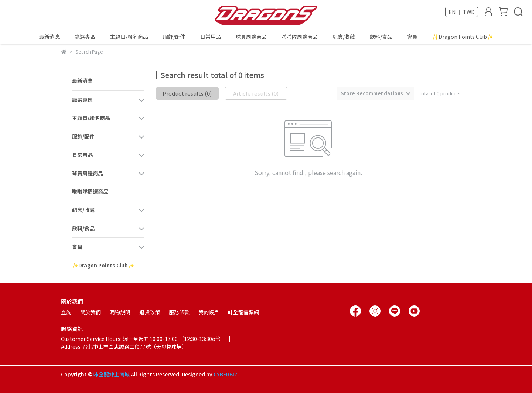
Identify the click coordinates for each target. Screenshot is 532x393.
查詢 (66, 312)
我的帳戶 (209, 312)
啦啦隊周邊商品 (300, 37)
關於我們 (91, 312)
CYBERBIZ (226, 374)
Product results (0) (187, 93)
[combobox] (375, 93)
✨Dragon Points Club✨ (463, 37)
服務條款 (179, 312)
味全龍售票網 (243, 312)
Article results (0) (256, 93)
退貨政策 (150, 312)
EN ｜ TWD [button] (462, 12)
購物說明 (120, 312)
